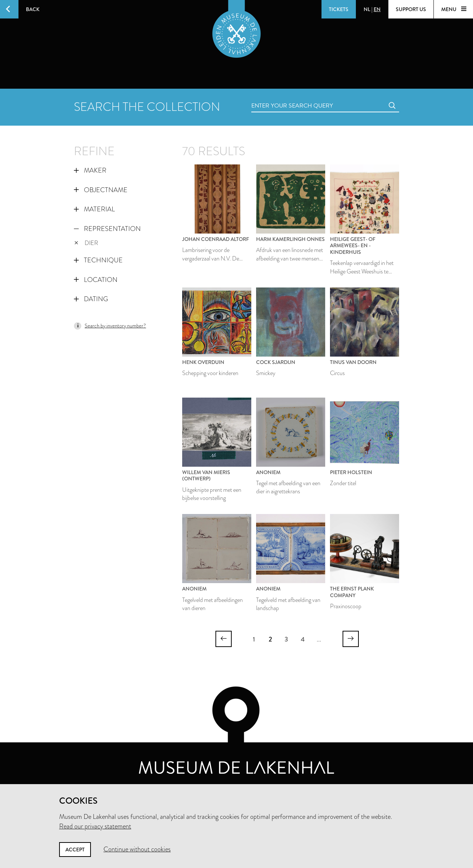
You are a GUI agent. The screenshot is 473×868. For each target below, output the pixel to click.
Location (96, 280)
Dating (91, 299)
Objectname (101, 190)
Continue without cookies (137, 849)
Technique (98, 260)
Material (94, 209)
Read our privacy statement (95, 826)
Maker (90, 170)
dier (86, 243)
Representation (107, 229)
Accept (75, 850)
